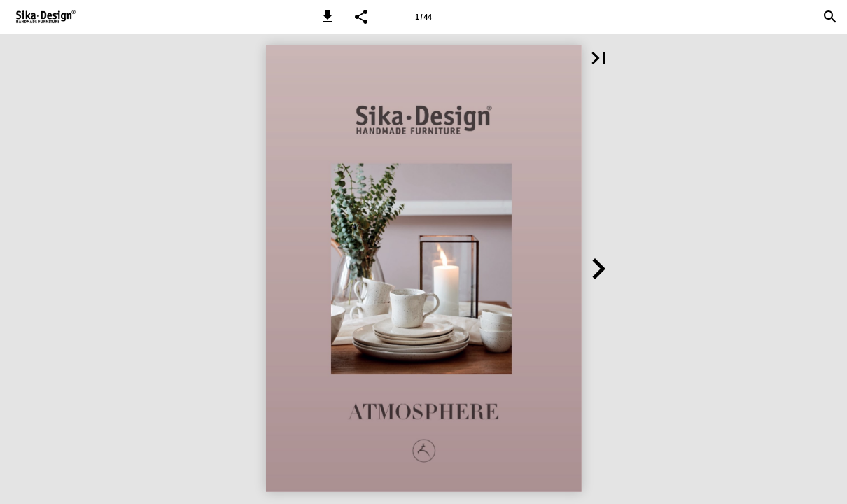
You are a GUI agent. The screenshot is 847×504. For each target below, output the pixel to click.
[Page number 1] (423, 17)
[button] (328, 17)
